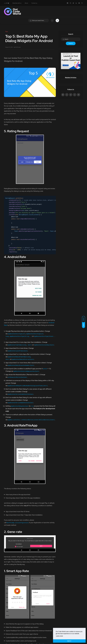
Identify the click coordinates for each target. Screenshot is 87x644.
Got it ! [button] (69, 641)
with (6, 3)
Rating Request (18, 131)
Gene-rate (15, 532)
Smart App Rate (18, 571)
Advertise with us (17, 3)
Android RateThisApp (22, 425)
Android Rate (17, 257)
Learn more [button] (59, 636)
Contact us (34, 3)
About (26, 3)
